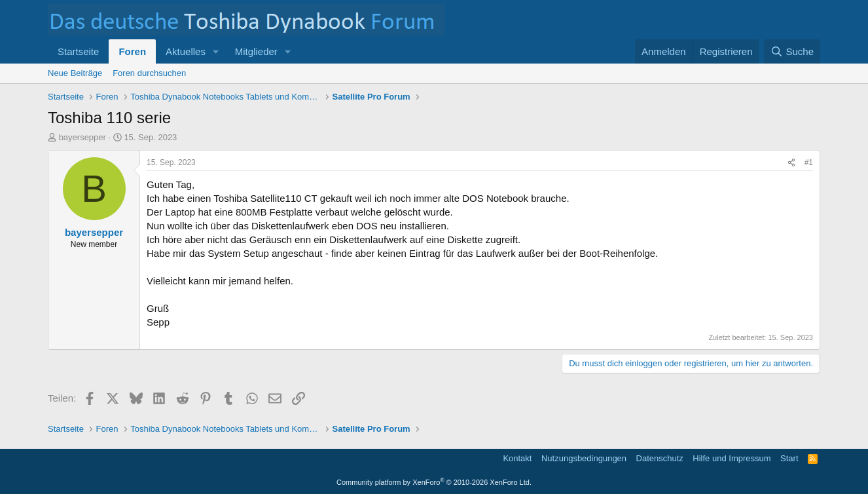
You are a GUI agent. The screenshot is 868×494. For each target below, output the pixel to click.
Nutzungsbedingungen (584, 458)
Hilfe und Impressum (732, 458)
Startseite (78, 51)
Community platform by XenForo (434, 482)
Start (789, 458)
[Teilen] (791, 163)
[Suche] (792, 51)
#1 (809, 162)
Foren (132, 51)
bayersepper (82, 137)
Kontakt (517, 458)
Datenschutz (660, 458)
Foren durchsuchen (149, 73)
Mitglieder (256, 51)
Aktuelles (186, 51)
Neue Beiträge (75, 73)
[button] (216, 51)
